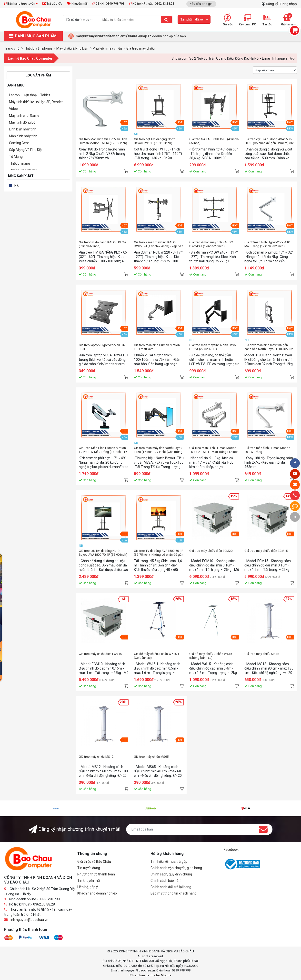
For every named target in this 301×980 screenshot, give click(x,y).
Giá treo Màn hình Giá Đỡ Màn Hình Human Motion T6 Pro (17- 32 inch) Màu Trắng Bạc (103, 141)
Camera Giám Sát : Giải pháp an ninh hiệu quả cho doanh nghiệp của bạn (131, 36)
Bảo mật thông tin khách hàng (174, 893)
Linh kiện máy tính (23, 129)
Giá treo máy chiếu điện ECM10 (100, 654)
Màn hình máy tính (23, 136)
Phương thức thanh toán (96, 874)
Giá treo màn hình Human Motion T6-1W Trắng (267, 450)
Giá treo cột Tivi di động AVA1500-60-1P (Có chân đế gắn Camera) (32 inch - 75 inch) (269, 141)
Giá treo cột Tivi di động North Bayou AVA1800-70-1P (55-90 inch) (103, 553)
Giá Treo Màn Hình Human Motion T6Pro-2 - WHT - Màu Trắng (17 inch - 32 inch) (214, 450)
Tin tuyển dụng (89, 868)
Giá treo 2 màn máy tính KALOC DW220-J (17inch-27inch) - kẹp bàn (159, 244)
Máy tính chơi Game (24, 116)
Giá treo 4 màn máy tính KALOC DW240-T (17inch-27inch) (211, 244)
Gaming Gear (19, 143)
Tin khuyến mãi (89, 881)
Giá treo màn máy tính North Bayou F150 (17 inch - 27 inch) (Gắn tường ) (158, 450)
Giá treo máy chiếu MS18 (262, 654)
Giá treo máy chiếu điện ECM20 (211, 551)
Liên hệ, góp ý (88, 887)
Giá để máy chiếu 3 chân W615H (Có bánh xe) (156, 656)
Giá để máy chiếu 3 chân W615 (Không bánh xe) (211, 656)
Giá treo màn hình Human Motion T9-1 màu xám (157, 347)
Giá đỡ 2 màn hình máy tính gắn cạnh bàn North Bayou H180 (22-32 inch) (269, 347)
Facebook (231, 850)
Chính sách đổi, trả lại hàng (171, 887)
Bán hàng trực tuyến (21, 4)
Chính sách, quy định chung (171, 874)
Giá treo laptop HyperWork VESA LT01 (102, 347)
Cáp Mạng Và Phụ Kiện (26, 150)
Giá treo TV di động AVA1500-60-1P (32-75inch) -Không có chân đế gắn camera (159, 553)
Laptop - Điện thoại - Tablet (30, 95)
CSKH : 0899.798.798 (108, 4)
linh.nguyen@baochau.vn (29, 920)
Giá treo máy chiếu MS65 (151, 757)
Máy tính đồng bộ (22, 122)
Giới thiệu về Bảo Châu (94, 862)
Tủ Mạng (16, 157)
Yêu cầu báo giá (201, 4)
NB (17, 186)
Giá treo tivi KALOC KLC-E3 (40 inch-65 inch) (214, 141)
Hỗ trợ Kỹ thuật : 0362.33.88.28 (152, 4)
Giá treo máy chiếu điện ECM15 (266, 551)
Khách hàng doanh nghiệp (97, 893)
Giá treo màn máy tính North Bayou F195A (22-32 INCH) (213, 347)
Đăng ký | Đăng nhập (281, 4)
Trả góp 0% (52, 4)
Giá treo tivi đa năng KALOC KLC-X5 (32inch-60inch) (104, 244)
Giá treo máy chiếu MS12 (96, 757)
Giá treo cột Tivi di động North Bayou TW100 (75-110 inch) (155, 141)
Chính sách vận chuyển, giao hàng (176, 868)
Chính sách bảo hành (166, 881)
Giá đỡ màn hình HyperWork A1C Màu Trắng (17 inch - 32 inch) (267, 244)
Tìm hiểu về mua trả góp (169, 862)
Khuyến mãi (77, 4)
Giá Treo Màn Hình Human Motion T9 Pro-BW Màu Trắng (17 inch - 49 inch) (103, 450)
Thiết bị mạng (20, 163)
